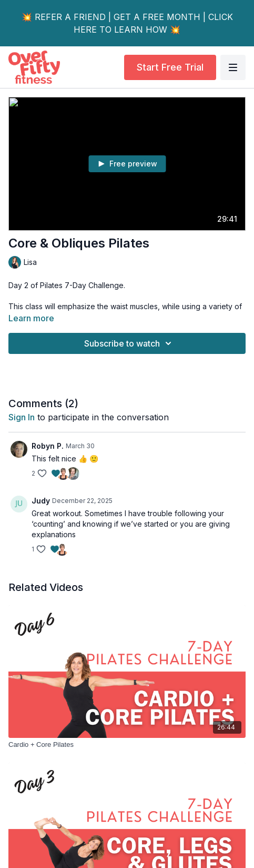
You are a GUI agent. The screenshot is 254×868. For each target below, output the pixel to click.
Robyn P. (48, 446)
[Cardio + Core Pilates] (127, 745)
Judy (41, 501)
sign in (22, 417)
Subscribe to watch (129, 343)
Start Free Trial (170, 67)
